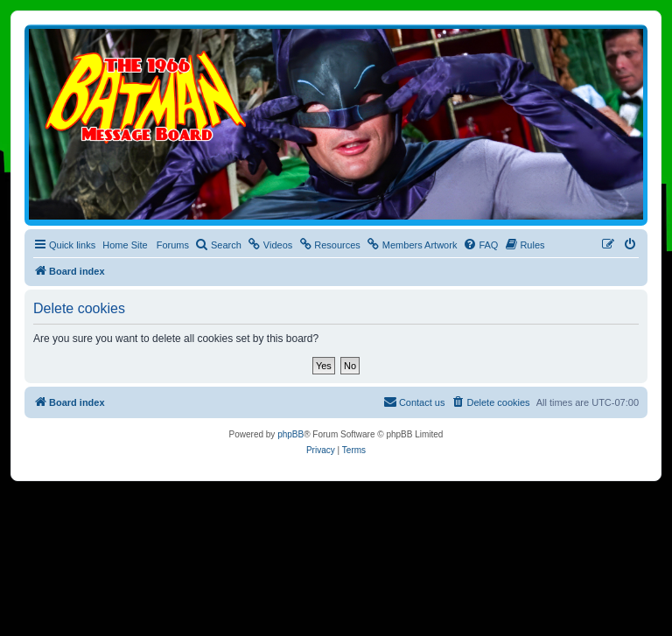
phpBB (290, 434)
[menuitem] (218, 245)
